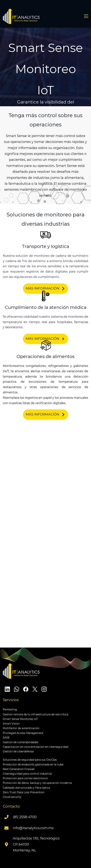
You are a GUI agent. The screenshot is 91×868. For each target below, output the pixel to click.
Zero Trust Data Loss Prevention (24, 792)
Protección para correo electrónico (25, 778)
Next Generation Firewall (19, 769)
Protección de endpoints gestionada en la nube (33, 764)
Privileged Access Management (23, 733)
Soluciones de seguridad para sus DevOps (30, 760)
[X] (35, 689)
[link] (46, 232)
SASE (6, 738)
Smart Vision (11, 724)
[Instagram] (44, 689)
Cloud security (12, 797)
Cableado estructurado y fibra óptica (26, 788)
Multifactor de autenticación (21, 728)
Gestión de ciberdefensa (18, 751)
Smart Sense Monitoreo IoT (20, 719)
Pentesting (10, 709)
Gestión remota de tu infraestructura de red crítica (35, 714)
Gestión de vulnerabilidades (20, 742)
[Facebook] (26, 689)
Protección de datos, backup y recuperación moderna (37, 783)
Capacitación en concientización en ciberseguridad (35, 747)
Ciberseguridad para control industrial (27, 774)
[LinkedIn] (7, 689)
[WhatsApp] (17, 689)
